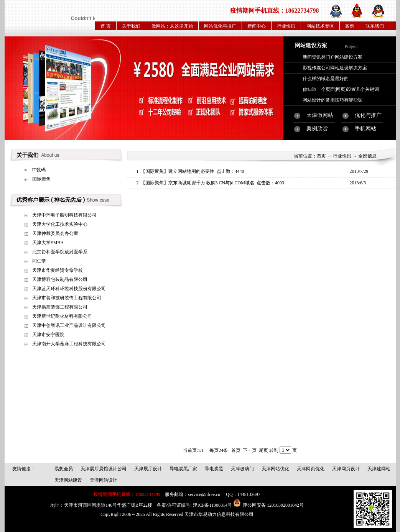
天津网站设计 (104, 480)
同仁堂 (39, 261)
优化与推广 (368, 115)
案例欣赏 (317, 129)
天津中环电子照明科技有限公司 (64, 215)
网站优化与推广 (220, 26)
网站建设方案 (311, 45)
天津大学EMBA (48, 243)
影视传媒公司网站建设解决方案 (335, 68)
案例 (350, 26)
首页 (321, 156)
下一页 (250, 450)
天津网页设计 (346, 469)
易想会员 (64, 469)
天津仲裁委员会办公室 (55, 233)
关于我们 (131, 26)
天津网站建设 (68, 480)
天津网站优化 (275, 469)
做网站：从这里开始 (172, 26)
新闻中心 (257, 26)
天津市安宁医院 (48, 335)
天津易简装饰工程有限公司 (60, 307)
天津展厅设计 (148, 469)
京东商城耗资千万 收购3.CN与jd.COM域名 (211, 183)
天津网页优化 (311, 469)
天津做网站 (320, 115)
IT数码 (39, 170)
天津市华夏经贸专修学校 (58, 270)
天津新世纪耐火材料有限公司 (62, 316)
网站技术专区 (320, 26)
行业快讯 (286, 26)
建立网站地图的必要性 (191, 171)
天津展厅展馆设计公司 (104, 469)
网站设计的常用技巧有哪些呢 (333, 100)
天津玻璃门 (242, 469)
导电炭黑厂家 (183, 469)
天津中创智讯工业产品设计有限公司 (69, 325)
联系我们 (375, 26)
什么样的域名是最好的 (326, 79)
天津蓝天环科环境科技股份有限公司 (69, 289)
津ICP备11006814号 (212, 505)
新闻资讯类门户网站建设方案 (333, 57)
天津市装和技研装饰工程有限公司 (67, 298)
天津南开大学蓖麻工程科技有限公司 (69, 344)
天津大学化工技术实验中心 (60, 224)
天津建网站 (379, 469)
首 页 (106, 26)
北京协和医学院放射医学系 (60, 252)
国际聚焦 (41, 179)
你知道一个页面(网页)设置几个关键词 (341, 89)
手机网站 (365, 129)
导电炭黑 (214, 469)
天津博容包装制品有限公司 (60, 279)
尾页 (263, 450)
